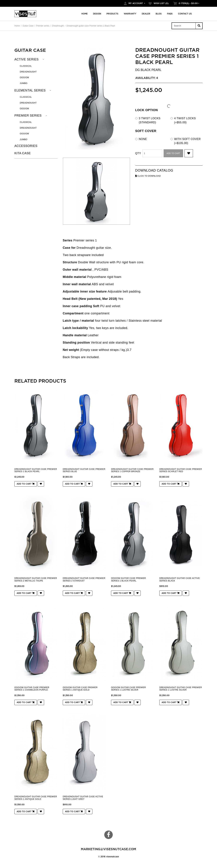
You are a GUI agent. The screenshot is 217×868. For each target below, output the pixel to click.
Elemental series (30, 90)
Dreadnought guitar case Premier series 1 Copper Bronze (132, 470)
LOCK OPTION (147, 110)
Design (97, 14)
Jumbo (24, 83)
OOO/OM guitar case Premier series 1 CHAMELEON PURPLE (32, 689)
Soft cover (146, 131)
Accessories (26, 146)
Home (85, 14)
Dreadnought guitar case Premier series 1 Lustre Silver (181, 689)
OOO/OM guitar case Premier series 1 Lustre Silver (128, 689)
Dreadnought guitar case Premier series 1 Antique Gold (36, 798)
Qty (138, 153)
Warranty (130, 14)
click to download (148, 176)
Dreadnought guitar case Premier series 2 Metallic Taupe (36, 579)
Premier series (43, 26)
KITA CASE (23, 153)
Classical (26, 66)
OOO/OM (24, 78)
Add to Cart (173, 153)
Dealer (146, 14)
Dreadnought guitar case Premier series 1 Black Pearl (91, 26)
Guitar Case (28, 26)
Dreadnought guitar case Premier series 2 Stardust (84, 579)
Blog (159, 14)
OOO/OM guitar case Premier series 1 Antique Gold (80, 689)
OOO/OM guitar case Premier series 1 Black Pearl (128, 579)
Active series (27, 59)
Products (112, 14)
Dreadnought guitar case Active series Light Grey (83, 798)
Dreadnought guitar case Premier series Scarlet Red (181, 470)
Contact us (185, 14)
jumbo (24, 139)
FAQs (170, 14)
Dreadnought (58, 26)
